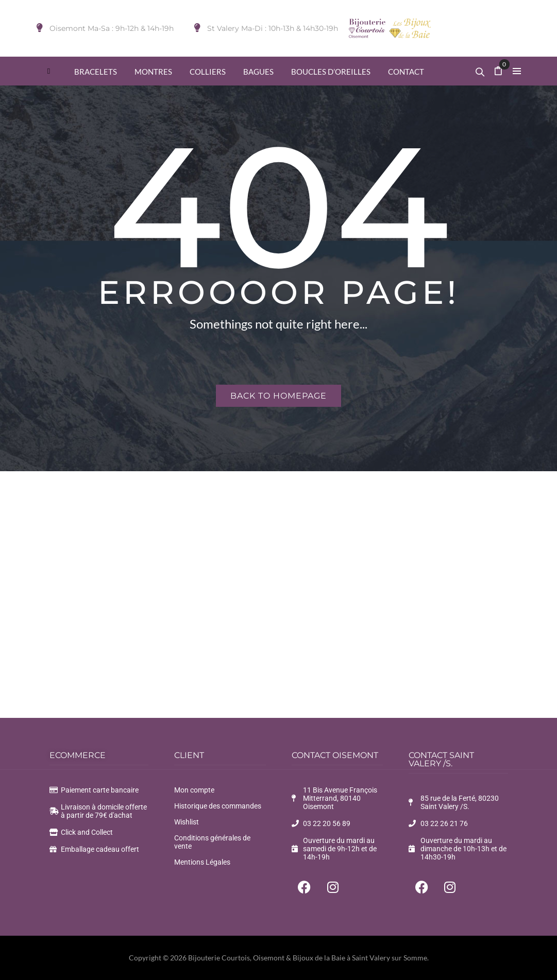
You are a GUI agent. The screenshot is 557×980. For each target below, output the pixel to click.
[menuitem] (49, 71)
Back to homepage (278, 396)
